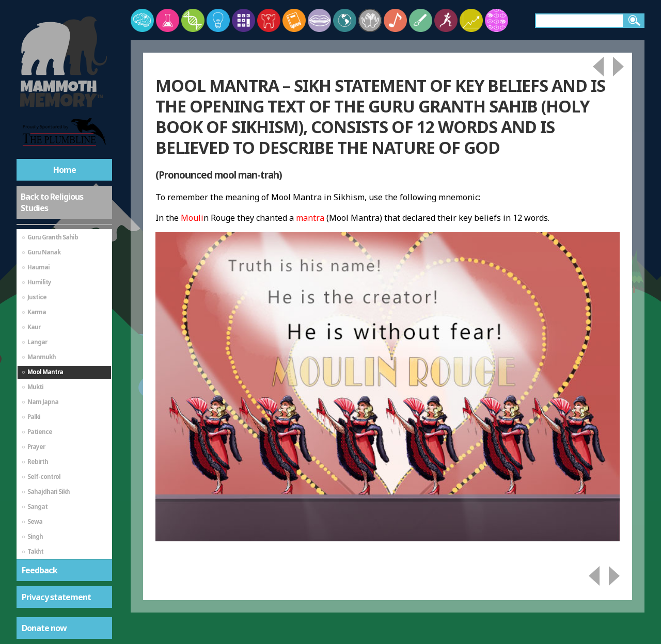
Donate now (44, 628)
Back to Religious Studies (52, 202)
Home (65, 170)
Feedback (40, 570)
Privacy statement (56, 597)
